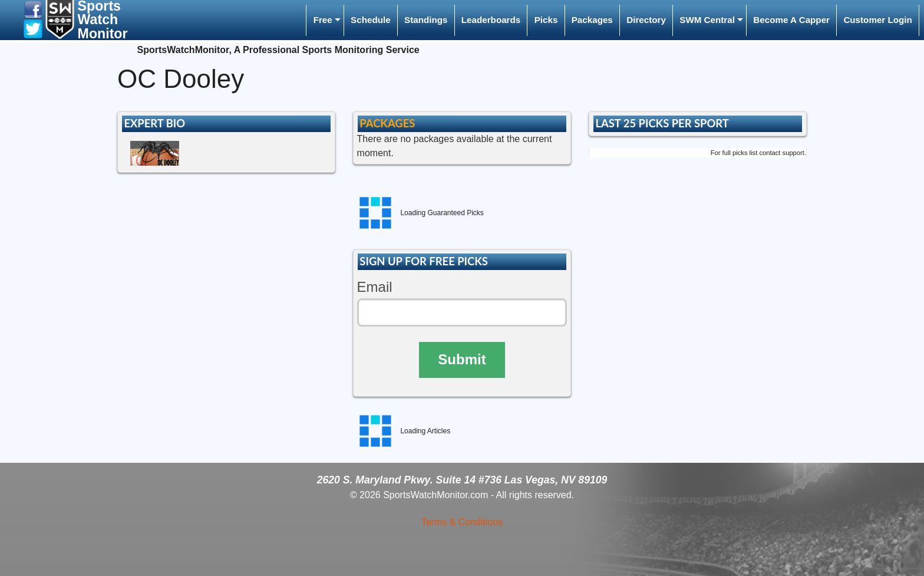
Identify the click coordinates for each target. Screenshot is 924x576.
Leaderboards (491, 20)
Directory (646, 20)
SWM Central (707, 20)
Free (323, 20)
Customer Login (877, 20)
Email (375, 287)
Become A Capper (791, 20)
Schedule (371, 20)
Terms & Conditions (462, 522)
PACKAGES (387, 123)
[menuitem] (325, 20)
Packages (592, 20)
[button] (33, 9)
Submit (462, 359)
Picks (546, 20)
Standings (426, 20)
